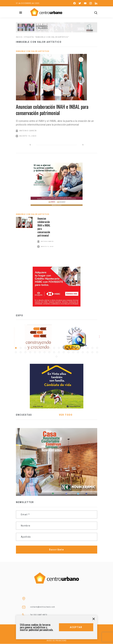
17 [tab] (92, 348)
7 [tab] (45, 348)
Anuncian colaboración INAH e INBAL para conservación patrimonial (52, 110)
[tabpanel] (75, 338)
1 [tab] (16, 348)
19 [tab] (16, 352)
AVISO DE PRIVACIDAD (57, 641)
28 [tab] (59, 352)
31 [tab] (73, 352)
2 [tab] (21, 348)
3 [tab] (26, 348)
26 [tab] (49, 352)
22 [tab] (30, 352)
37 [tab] (57, 357)
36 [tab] (97, 352)
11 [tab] (64, 348)
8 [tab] (49, 348)
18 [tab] (97, 348)
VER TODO (66, 415)
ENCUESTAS (24, 415)
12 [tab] (69, 348)
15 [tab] (83, 348)
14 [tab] (78, 348)
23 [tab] (35, 352)
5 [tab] (35, 348)
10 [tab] (59, 348)
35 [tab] (92, 352)
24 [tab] (40, 352)
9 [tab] (54, 348)
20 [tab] (21, 352)
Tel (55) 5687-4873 (39, 615)
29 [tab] (64, 352)
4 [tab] (30, 348)
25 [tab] (45, 352)
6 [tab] (40, 348)
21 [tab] (26, 352)
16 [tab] (88, 348)
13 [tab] (73, 348)
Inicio (19, 37)
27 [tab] (54, 352)
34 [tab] (88, 352)
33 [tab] (83, 352)
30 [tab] (69, 352)
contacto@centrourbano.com (43, 607)
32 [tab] (78, 352)
